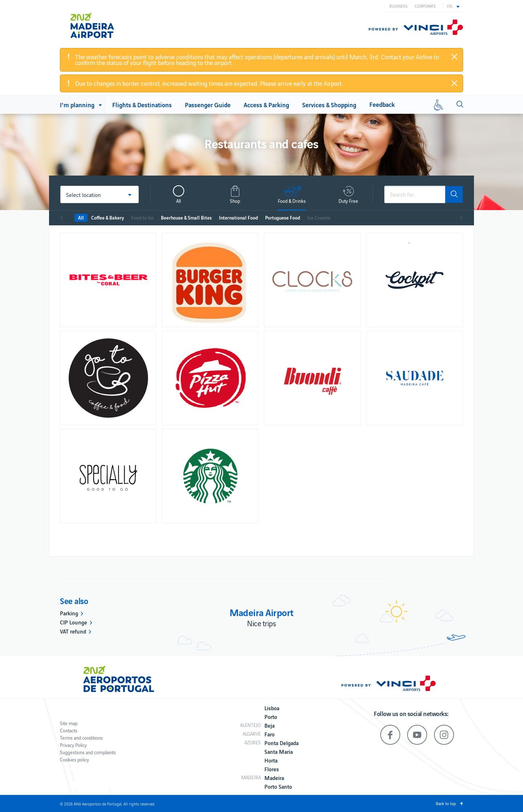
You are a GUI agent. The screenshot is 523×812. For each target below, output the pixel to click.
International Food (238, 218)
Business (398, 6)
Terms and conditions (81, 738)
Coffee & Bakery (108, 218)
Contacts (69, 730)
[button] (453, 6)
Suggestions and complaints (88, 752)
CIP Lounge (74, 622)
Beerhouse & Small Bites (186, 218)
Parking (69, 613)
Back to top (446, 803)
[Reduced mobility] (438, 105)
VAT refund (73, 631)
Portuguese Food (283, 218)
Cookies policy (74, 759)
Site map (69, 723)
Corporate (425, 6)
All (81, 218)
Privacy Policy (73, 745)
